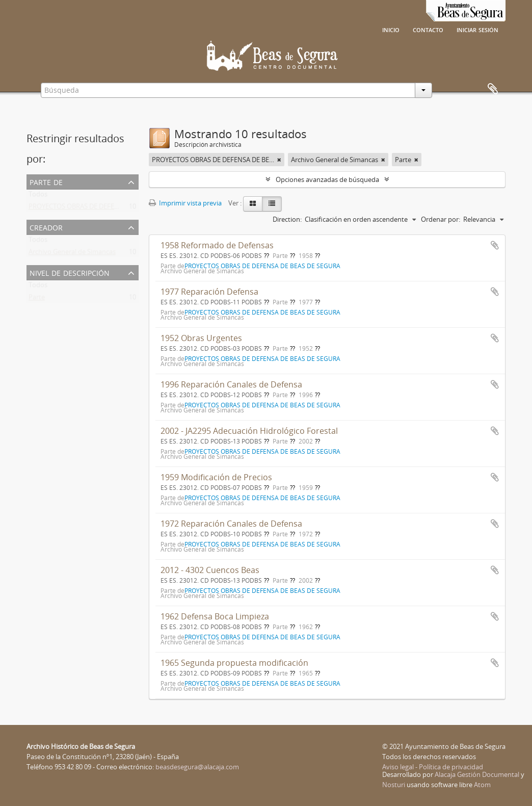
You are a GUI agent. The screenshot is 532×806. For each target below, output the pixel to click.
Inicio (391, 29)
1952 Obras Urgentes (201, 338)
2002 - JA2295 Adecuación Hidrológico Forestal (249, 431)
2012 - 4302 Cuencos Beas (210, 570)
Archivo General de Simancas (72, 254)
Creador (46, 227)
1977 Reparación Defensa (209, 292)
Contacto (428, 29)
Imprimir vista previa (185, 203)
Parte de (46, 181)
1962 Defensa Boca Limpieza (215, 616)
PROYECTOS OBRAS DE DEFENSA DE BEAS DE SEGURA (109, 209)
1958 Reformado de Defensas (217, 245)
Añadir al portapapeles (495, 245)
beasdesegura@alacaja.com (197, 767)
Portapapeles (493, 89)
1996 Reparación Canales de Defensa (231, 384)
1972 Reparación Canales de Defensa (231, 524)
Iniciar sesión (477, 29)
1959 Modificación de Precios (216, 477)
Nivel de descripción (70, 272)
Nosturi (394, 785)
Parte (37, 299)
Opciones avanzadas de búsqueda (327, 179)
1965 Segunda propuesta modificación (234, 663)
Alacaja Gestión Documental (477, 774)
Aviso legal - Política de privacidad (433, 767)
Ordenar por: (441, 219)
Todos (38, 196)
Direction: (287, 219)
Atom (482, 785)
